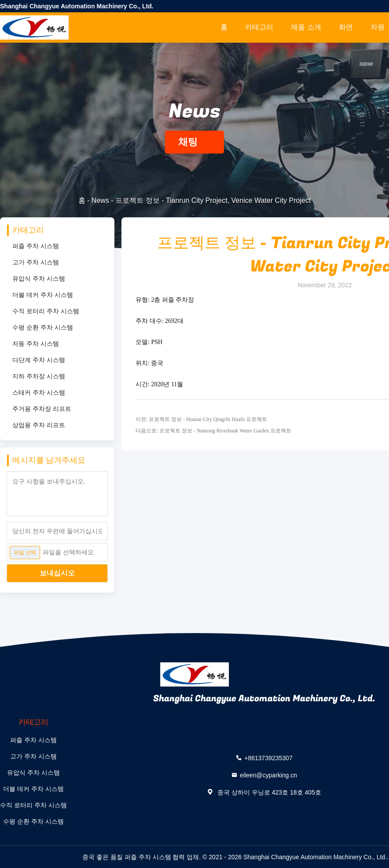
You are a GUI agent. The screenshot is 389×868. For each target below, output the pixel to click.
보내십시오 (57, 573)
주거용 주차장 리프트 (42, 409)
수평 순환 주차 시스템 (43, 327)
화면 (346, 27)
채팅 (194, 142)
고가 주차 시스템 (36, 262)
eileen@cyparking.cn (268, 775)
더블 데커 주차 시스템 (43, 295)
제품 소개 (306, 27)
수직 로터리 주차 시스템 (46, 311)
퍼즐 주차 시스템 (36, 246)
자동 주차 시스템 (36, 344)
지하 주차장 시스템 (39, 376)
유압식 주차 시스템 (39, 278)
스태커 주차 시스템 (39, 392)
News (100, 200)
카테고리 (259, 27)
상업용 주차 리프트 (39, 425)
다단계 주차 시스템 (39, 360)
